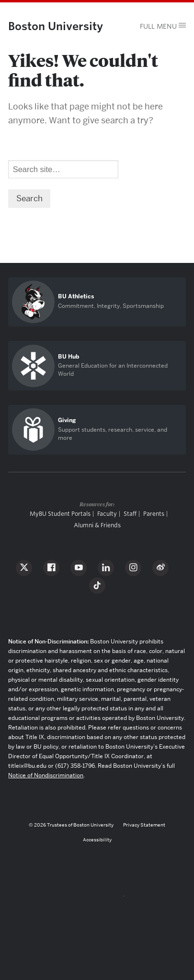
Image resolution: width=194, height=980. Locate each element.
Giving (67, 420)
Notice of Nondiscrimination (46, 775)
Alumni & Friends (97, 525)
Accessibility (97, 840)
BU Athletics (76, 296)
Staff (130, 514)
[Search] (63, 169)
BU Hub (68, 357)
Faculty (107, 514)
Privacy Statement (144, 825)
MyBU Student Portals (60, 514)
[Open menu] (159, 27)
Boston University (56, 26)
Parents (154, 514)
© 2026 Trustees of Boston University (71, 825)
